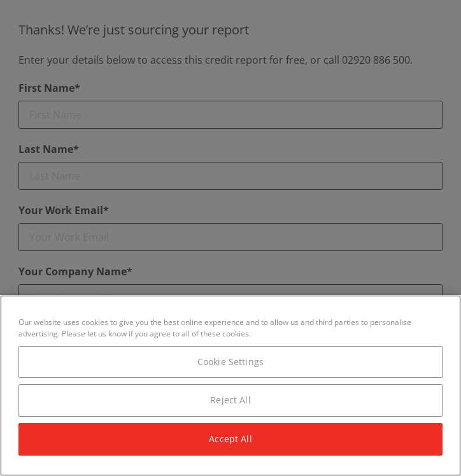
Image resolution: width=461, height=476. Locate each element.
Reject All (230, 400)
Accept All (230, 439)
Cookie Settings (230, 362)
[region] (230, 386)
